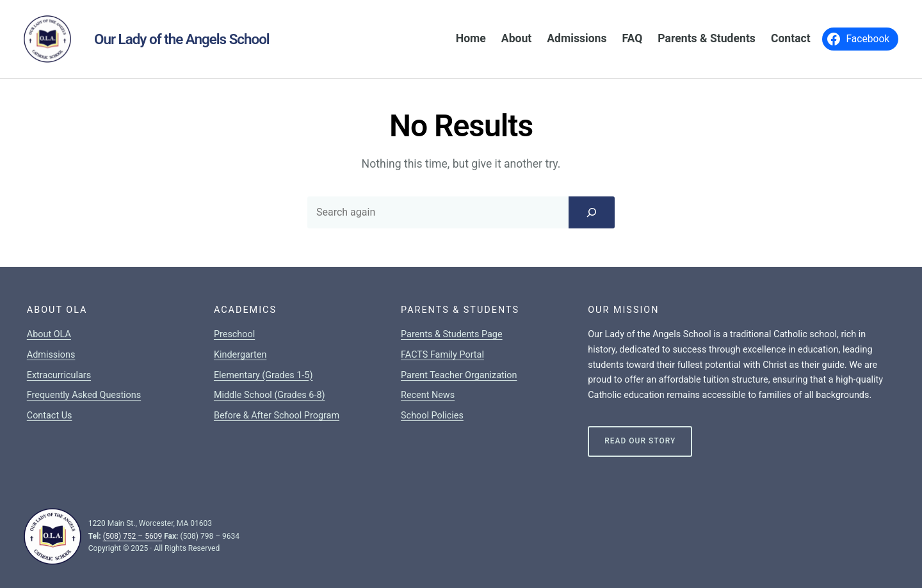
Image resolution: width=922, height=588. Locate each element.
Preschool (234, 334)
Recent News (428, 395)
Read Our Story (640, 441)
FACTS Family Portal (442, 355)
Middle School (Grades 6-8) (270, 395)
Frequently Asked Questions (84, 395)
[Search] (592, 212)
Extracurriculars (59, 375)
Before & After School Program (277, 416)
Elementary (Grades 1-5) (263, 375)
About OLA (49, 334)
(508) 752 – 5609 (133, 536)
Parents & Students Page (452, 334)
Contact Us (50, 416)
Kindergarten (240, 355)
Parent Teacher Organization (459, 375)
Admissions (51, 355)
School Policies (432, 416)
